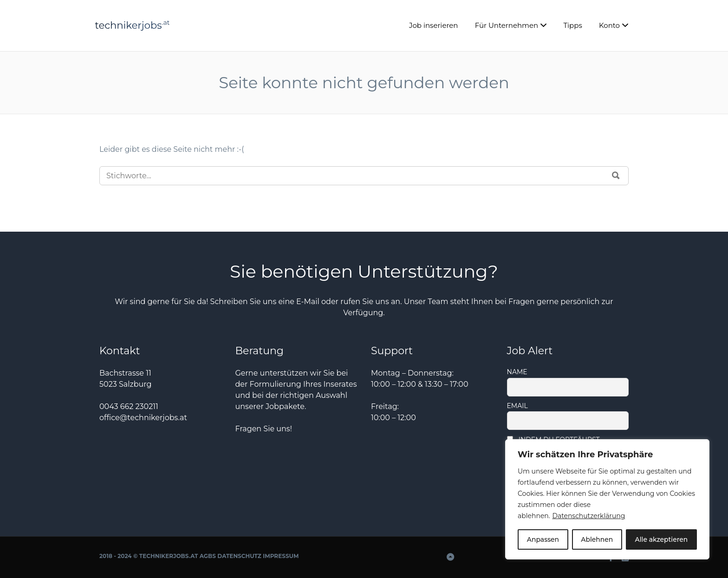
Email (517, 406)
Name (517, 372)
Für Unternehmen (507, 25)
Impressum (281, 556)
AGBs (208, 556)
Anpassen (543, 539)
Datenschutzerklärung (589, 516)
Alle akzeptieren (661, 539)
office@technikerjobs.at (143, 418)
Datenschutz (239, 556)
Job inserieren (434, 25)
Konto (609, 25)
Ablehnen (597, 539)
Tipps (572, 25)
